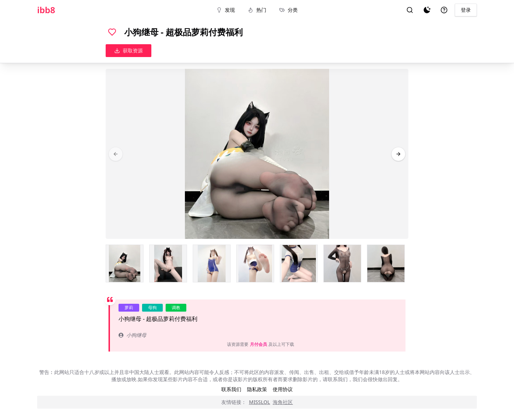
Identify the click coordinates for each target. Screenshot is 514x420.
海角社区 (283, 402)
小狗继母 (132, 335)
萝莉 (129, 308)
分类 (288, 10)
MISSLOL (260, 402)
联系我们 (231, 389)
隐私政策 (257, 389)
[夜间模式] (427, 10)
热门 (257, 10)
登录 (466, 10)
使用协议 (283, 389)
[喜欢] (112, 32)
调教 (176, 308)
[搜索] (410, 10)
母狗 (152, 308)
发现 (226, 10)
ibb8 (46, 10)
